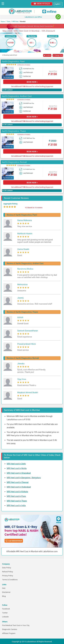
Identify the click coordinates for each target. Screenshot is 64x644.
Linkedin (5, 617)
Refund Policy (8, 572)
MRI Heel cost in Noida (17, 468)
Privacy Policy (8, 576)
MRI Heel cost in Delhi (16, 464)
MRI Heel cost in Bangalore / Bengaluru (24, 478)
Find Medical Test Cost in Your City (16, 625)
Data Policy (7, 568)
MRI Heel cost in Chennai (18, 482)
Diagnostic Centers (10, 629)
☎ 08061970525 (42, 4)
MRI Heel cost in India (16, 506)
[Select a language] (58, 4)
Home (3, 22)
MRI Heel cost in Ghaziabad (19, 473)
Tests (9, 22)
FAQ (4, 588)
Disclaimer (6, 592)
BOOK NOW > (32, 82)
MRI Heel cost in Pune (16, 496)
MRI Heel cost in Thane (17, 501)
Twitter (5, 613)
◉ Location (47, 55)
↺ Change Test (58, 55)
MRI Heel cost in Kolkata (17, 492)
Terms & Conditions (10, 580)
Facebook (6, 609)
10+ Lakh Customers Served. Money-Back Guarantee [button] (32, 26)
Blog (4, 596)
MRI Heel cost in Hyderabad (19, 487)
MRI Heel (15, 22)
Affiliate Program (9, 633)
